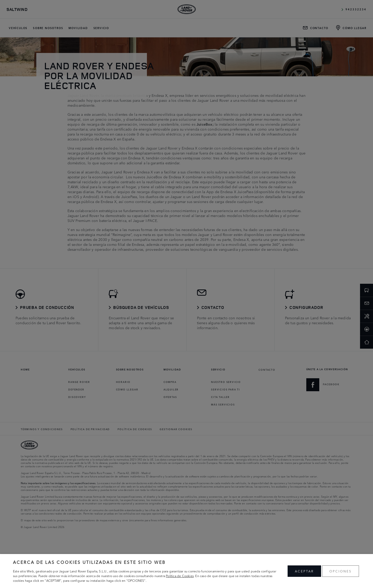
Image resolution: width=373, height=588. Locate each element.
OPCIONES (341, 571)
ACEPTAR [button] (304, 571)
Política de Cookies (180, 576)
